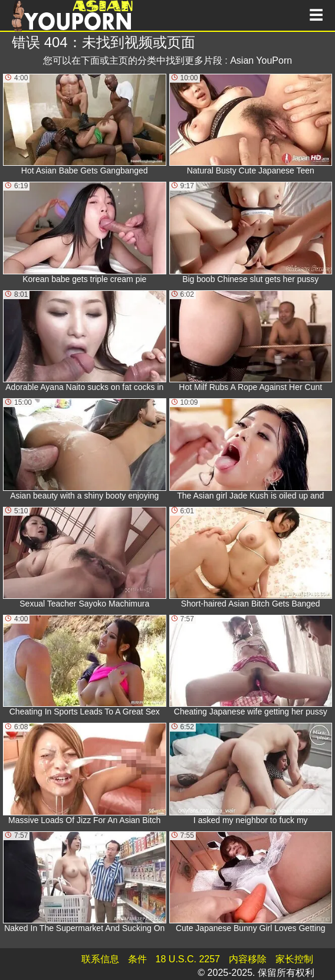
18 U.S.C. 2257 (188, 959)
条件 (137, 959)
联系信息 (100, 959)
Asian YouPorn (261, 60)
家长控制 (294, 959)
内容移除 (248, 959)
